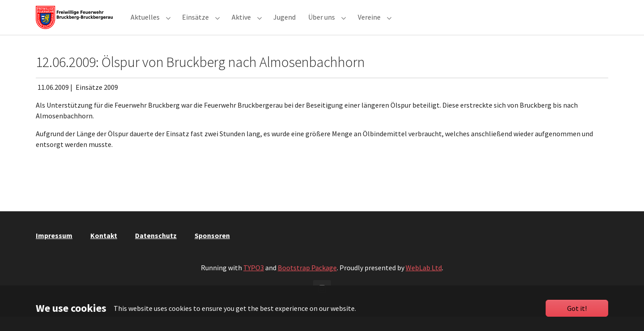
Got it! (577, 308)
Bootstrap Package (307, 282)
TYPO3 (254, 282)
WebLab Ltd (424, 282)
